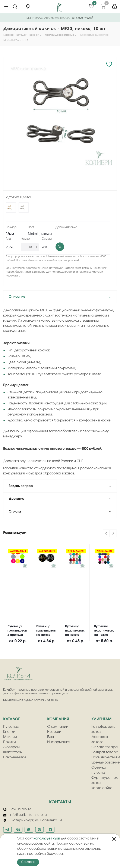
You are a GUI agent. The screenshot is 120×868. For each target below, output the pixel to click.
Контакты (60, 802)
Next (113, 534)
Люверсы (11, 747)
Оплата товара (105, 747)
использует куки (47, 839)
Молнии (10, 737)
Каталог (12, 719)
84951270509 (17, 809)
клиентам (101, 719)
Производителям (106, 757)
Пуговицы (11, 727)
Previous (106, 534)
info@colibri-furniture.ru (25, 815)
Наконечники (15, 757)
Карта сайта (102, 788)
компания (58, 719)
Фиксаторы (13, 752)
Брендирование (105, 762)
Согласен (28, 862)
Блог (51, 737)
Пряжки (10, 742)
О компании (58, 727)
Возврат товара (105, 752)
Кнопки (9, 732)
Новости (54, 732)
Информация (59, 742)
